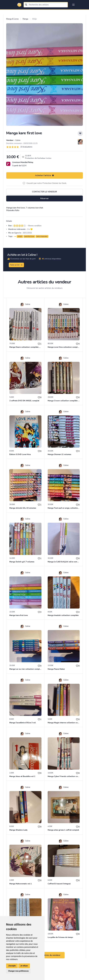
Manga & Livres (12, 19)
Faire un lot (16, 265)
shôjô (20, 236)
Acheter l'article (45, 175)
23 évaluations (26, 147)
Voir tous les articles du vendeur (45, 955)
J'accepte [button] (12, 966)
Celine (18, 140)
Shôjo (34, 19)
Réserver (45, 198)
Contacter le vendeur (45, 192)
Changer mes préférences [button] (18, 971)
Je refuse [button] (24, 966)
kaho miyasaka (42, 236)
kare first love (29, 236)
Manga (25, 19)
